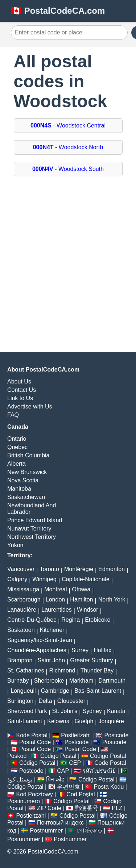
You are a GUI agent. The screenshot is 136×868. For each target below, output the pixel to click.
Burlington (20, 701)
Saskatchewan (26, 497)
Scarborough (24, 599)
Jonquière (111, 721)
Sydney (92, 711)
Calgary (17, 579)
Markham (81, 681)
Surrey (80, 650)
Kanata (116, 711)
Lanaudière (22, 610)
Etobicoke (98, 620)
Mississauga (23, 589)
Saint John (51, 660)
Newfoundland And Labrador (32, 509)
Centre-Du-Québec (32, 620)
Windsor (88, 610)
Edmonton (112, 569)
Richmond (62, 670)
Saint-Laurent (25, 721)
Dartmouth (112, 681)
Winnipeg (44, 579)
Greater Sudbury (91, 660)
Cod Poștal (81, 794)
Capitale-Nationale (86, 579)
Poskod (17, 756)
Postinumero (24, 801)
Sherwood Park (27, 711)
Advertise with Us (30, 406)
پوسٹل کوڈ (20, 779)
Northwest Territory (32, 537)
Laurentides (57, 610)
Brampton (20, 660)
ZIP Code (49, 808)
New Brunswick (27, 472)
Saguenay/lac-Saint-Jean (40, 640)
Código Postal (58, 756)
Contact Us (22, 390)
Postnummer (47, 831)
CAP (63, 771)
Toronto (49, 569)
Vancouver (21, 569)
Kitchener (52, 630)
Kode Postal (32, 735)
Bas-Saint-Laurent (98, 691)
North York (112, 599)
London (55, 599)
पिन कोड (55, 779)
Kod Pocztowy (34, 794)
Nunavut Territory (29, 529)
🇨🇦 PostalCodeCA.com (58, 11)
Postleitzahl (76, 735)
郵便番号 (87, 808)
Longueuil (23, 691)
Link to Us (20, 398)
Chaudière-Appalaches (37, 650)
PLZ (117, 808)
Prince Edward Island (35, 520)
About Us (19, 381)
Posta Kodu (109, 787)
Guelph (84, 721)
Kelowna (58, 721)
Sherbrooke (49, 681)
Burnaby (18, 681)
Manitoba (19, 489)
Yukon (15, 545)
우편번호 (69, 787)
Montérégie (79, 569)
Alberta (17, 464)
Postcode (117, 735)
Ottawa (81, 589)
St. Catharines (26, 670)
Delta (45, 701)
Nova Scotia (23, 480)
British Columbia (28, 455)
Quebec (17, 447)
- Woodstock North (68, 147)
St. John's (65, 711)
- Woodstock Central (68, 125)
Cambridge (55, 691)
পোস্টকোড (89, 831)
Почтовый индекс (60, 823)
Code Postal (110, 763)
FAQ (13, 415)
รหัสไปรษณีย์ (99, 771)
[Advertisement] (68, 259)
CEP (75, 763)
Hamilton (81, 599)
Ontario (17, 439)
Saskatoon (21, 630)
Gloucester (71, 701)
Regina (71, 620)
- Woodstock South (68, 169)
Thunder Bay (97, 670)
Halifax (102, 650)
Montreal (55, 589)
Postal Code (35, 742)
